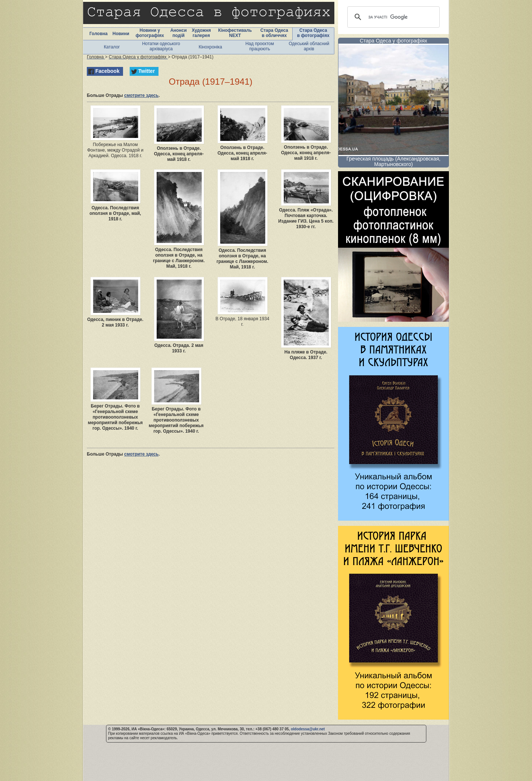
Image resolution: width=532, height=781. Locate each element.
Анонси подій (179, 33)
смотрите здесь (141, 95)
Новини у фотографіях (150, 33)
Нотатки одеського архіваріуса (161, 46)
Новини (121, 34)
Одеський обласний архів (309, 46)
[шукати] (392, 17)
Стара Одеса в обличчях (274, 33)
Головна (98, 34)
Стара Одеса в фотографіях (313, 33)
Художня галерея (201, 33)
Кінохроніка (211, 47)
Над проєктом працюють (260, 46)
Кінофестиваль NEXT (235, 33)
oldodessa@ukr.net (308, 729)
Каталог (112, 47)
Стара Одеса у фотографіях (394, 41)
